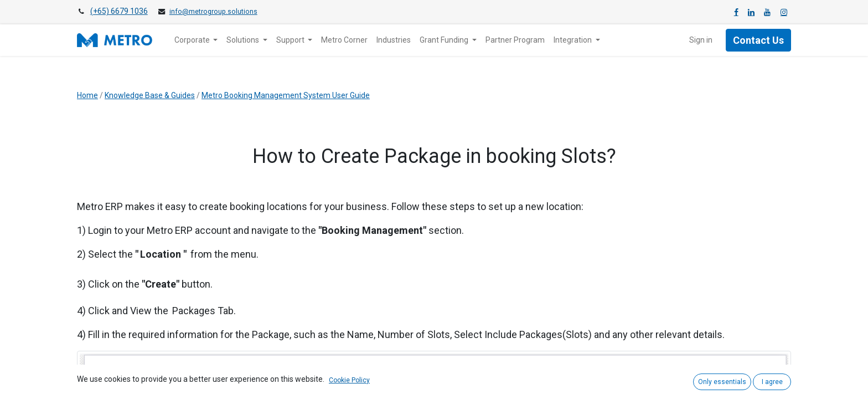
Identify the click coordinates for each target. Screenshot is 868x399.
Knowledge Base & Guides (150, 95)
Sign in (701, 40)
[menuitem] (344, 40)
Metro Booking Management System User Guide (286, 95)
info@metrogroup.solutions (213, 12)
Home (87, 95)
